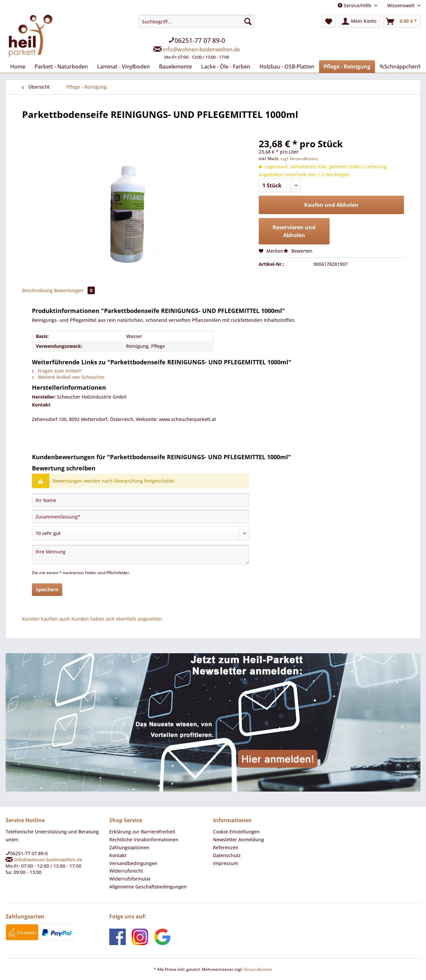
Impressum (226, 863)
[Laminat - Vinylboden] (123, 67)
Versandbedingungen (133, 863)
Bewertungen (74, 290)
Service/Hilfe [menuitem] (355, 5)
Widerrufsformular (130, 879)
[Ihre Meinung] (141, 555)
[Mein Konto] (359, 21)
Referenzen (226, 847)
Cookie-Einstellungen (236, 832)
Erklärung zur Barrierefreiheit (142, 832)
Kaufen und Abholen (331, 205)
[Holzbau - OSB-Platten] (287, 67)
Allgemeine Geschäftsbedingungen (148, 887)
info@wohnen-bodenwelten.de (201, 49)
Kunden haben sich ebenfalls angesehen (117, 619)
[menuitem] (197, 41)
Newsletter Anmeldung (239, 840)
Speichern (47, 589)
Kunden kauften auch (46, 619)
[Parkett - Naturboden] (61, 67)
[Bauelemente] (175, 67)
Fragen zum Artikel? (57, 371)
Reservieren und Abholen (294, 231)
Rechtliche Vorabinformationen (144, 840)
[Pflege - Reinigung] (347, 67)
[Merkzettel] (329, 21)
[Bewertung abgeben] (141, 533)
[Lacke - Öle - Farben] (226, 67)
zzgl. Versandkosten (299, 159)
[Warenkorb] (402, 21)
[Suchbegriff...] (197, 21)
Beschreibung (37, 290)
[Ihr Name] (141, 500)
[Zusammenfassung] (141, 517)
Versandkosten (258, 969)
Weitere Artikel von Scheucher (68, 377)
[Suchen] (248, 21)
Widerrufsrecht (126, 871)
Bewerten (298, 251)
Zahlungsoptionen (129, 847)
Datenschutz (227, 855)
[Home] (18, 67)
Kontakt (118, 855)
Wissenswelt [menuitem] (401, 5)
